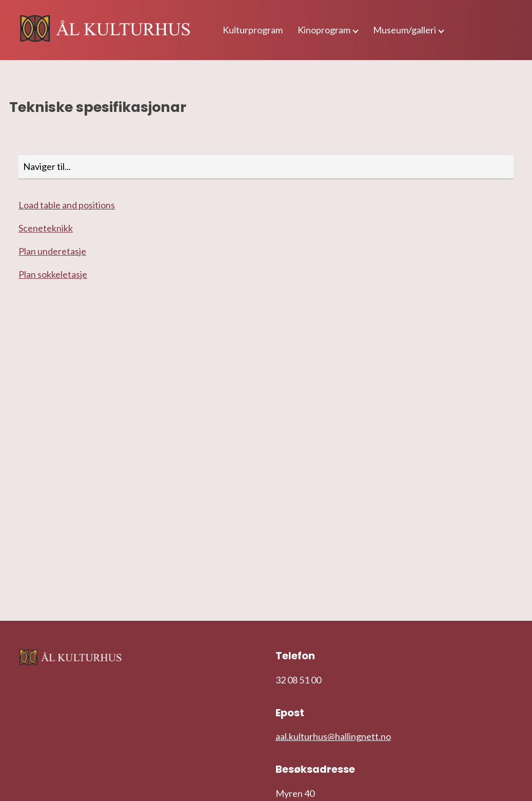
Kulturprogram (253, 30)
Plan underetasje (52, 251)
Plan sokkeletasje (53, 274)
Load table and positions (67, 205)
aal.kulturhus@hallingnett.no (333, 736)
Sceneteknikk (46, 228)
